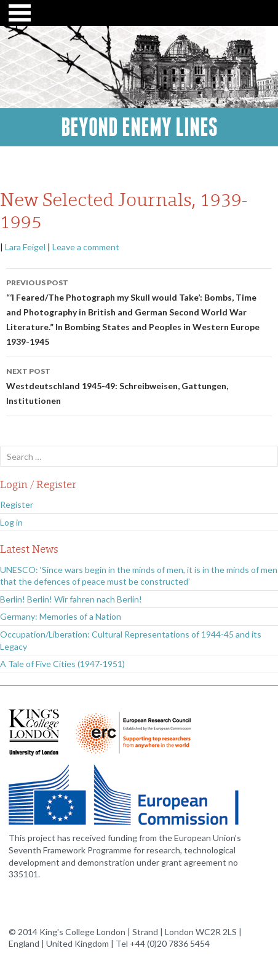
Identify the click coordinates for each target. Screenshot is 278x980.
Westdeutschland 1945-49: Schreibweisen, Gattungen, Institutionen (139, 385)
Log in (11, 522)
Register (17, 504)
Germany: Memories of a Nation (61, 616)
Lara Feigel (25, 247)
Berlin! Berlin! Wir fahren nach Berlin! (71, 599)
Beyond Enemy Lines (139, 127)
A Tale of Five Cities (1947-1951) (62, 664)
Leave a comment (86, 247)
